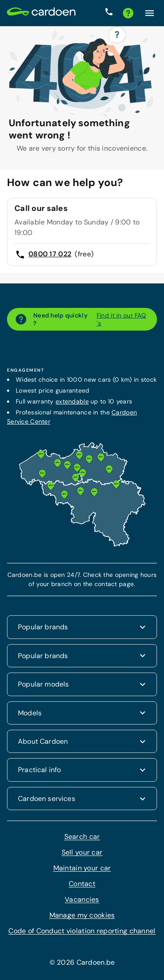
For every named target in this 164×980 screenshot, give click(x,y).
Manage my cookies (82, 915)
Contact (82, 884)
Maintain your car (82, 868)
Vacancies (82, 899)
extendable (72, 401)
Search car (82, 837)
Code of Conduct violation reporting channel (82, 931)
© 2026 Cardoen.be (82, 962)
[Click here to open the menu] (150, 13)
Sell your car (82, 852)
